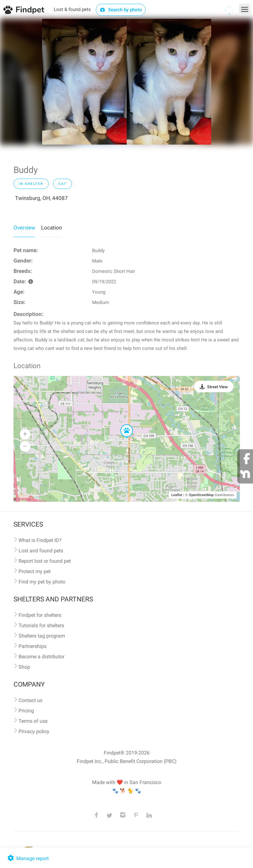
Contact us (30, 700)
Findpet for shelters (40, 615)
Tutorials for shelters (41, 625)
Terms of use (33, 721)
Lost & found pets (72, 9)
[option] (84, 82)
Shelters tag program (42, 636)
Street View (217, 387)
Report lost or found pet (45, 561)
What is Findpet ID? (40, 540)
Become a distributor (41, 657)
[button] (122, 425)
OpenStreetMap (201, 495)
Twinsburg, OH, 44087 (41, 198)
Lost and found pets (41, 551)
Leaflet (177, 495)
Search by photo (121, 10)
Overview (24, 228)
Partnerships (33, 646)
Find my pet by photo (42, 582)
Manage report (27, 858)
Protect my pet (35, 571)
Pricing (26, 711)
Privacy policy (34, 731)
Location (52, 228)
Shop (24, 667)
